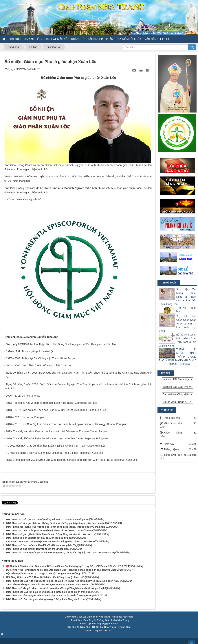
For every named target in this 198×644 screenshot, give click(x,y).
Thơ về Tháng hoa (186, 310)
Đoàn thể (78, 39)
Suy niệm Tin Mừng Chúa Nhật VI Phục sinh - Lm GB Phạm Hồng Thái (177, 297)
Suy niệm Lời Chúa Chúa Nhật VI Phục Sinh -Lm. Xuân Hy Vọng (177, 324)
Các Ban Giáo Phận (100, 39)
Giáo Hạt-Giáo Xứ (56, 39)
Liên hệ (165, 39)
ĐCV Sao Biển (32, 39)
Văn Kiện (151, 39)
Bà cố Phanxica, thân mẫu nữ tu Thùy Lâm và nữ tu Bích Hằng (177, 340)
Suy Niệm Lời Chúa (129, 39)
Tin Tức (15, 39)
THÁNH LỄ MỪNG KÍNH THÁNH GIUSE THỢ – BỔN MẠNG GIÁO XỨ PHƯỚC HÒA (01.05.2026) (177, 357)
